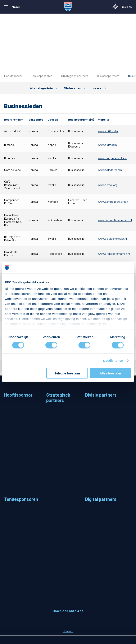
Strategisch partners (75, 76)
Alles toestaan (110, 373)
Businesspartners (108, 76)
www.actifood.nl (108, 131)
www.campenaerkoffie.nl (114, 202)
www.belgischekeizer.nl (112, 239)
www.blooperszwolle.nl (112, 158)
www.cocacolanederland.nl (115, 220)
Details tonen (113, 361)
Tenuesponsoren (42, 76)
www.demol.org (108, 185)
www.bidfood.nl (108, 145)
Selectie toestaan (67, 373)
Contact (68, 631)
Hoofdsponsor (13, 76)
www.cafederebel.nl (110, 170)
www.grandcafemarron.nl (114, 254)
